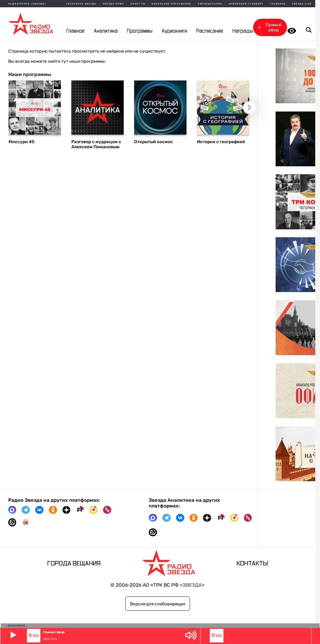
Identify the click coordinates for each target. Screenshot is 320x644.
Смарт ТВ (138, 4)
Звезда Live (302, 4)
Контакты (252, 564)
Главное (75, 31)
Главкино (278, 4)
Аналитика (106, 31)
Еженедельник (210, 4)
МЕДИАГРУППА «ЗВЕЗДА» (27, 4)
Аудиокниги (174, 31)
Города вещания (74, 564)
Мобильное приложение (171, 4)
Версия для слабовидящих (158, 604)
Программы (140, 31)
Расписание (210, 31)
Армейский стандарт (246, 4)
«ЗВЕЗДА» (192, 585)
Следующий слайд (252, 110)
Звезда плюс (113, 4)
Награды (243, 31)
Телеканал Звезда (81, 4)
